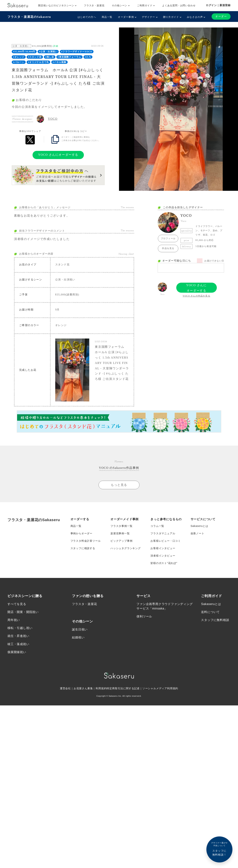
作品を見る (168, 248)
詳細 (56, 46)
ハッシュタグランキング (126, 548)
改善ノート (197, 533)
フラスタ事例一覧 (121, 526)
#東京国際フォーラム (69, 57)
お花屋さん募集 (83, 689)
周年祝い (14, 620)
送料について (210, 612)
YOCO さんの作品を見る (196, 296)
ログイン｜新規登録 (218, 5)
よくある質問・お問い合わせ (179, 5)
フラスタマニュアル (163, 533)
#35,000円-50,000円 (24, 52)
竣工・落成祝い (18, 644)
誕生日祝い (80, 629)
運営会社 (65, 689)
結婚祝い (78, 637)
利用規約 (101, 689)
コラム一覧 (157, 526)
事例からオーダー (81, 533)
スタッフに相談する (83, 548)
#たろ (88, 57)
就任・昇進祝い (18, 636)
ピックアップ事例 (121, 541)
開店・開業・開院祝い (23, 612)
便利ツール (144, 616)
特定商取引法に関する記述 (123, 689)
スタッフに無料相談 (215, 620)
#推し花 (50, 57)
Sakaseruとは (199, 526)
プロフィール (168, 238)
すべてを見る (17, 604)
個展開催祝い (17, 652)
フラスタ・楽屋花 (94, 5)
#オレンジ (19, 57)
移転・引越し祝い (20, 628)
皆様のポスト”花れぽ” (164, 563)
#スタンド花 (35, 57)
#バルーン (19, 62)
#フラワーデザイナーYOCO (77, 52)
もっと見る (119, 485)
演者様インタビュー (163, 556)
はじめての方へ (87, 17)
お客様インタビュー (163, 548)
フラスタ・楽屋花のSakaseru (29, 17)
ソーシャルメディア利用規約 (160, 689)
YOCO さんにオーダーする (58, 155)
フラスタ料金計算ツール (86, 541)
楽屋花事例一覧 (120, 533)
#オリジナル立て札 (38, 62)
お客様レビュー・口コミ (166, 541)
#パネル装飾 (59, 62)
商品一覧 (107, 17)
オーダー (221, 16)
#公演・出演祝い (48, 52)
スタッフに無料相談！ (219, 849)
